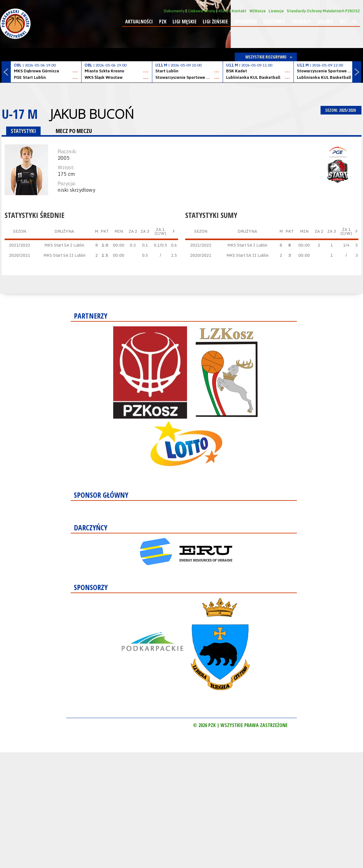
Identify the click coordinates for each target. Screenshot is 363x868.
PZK (163, 22)
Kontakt (239, 11)
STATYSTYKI (23, 131)
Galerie (325, 22)
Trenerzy (301, 22)
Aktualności (139, 22)
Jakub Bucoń (92, 114)
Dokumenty (174, 11)
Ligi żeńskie (215, 22)
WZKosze (257, 11)
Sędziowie (274, 22)
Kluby (223, 11)
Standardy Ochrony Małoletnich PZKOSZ (323, 11)
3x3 (343, 22)
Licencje (276, 11)
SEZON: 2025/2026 (341, 110)
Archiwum (245, 22)
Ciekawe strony (201, 11)
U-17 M (20, 114)
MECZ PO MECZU (74, 131)
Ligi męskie (185, 22)
